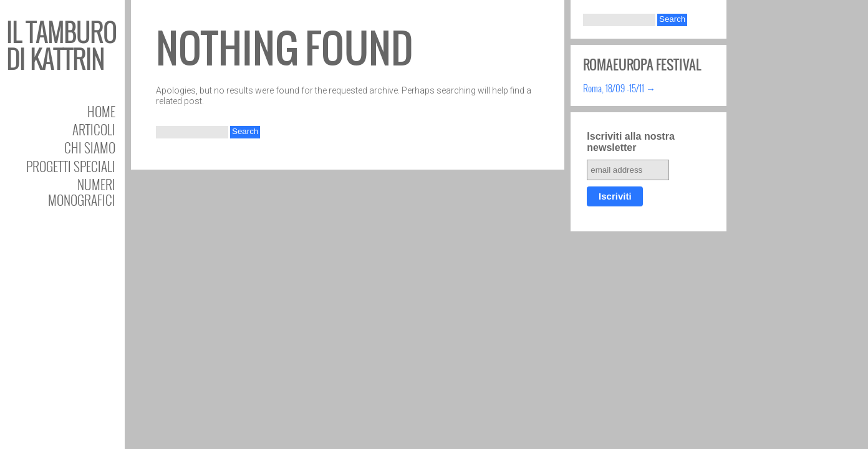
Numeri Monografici (82, 192)
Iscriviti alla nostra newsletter (631, 142)
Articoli (94, 129)
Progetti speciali (71, 166)
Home (101, 111)
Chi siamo (90, 147)
